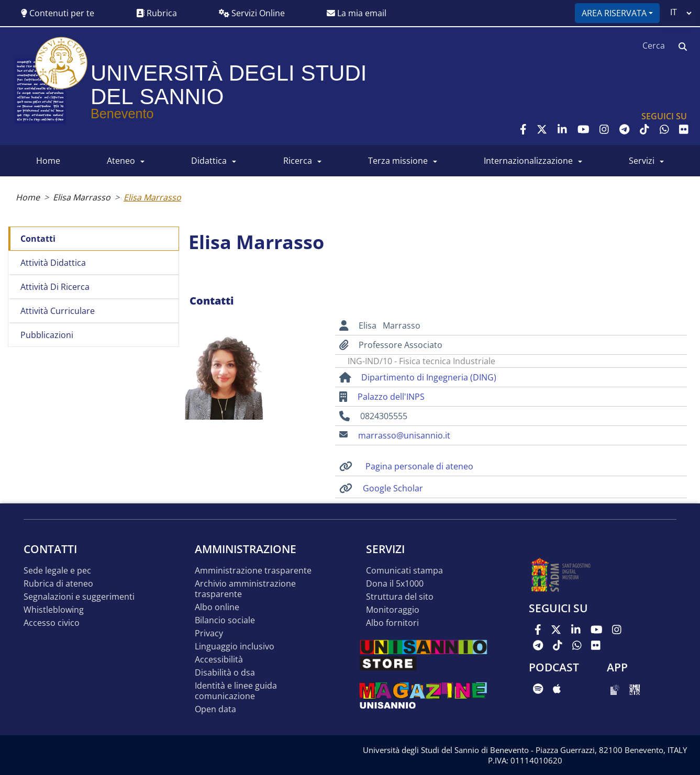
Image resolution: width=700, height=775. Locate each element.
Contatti (38, 239)
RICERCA (298, 161)
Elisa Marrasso (82, 197)
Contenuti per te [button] (58, 13)
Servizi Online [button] (252, 13)
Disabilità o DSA (225, 673)
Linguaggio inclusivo (235, 647)
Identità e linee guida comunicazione (236, 691)
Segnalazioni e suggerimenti (79, 597)
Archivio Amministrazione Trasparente (245, 589)
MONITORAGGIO (393, 610)
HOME (48, 161)
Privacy (209, 633)
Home (28, 197)
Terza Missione (398, 161)
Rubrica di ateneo (58, 584)
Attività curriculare (58, 311)
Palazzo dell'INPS (391, 397)
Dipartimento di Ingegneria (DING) (429, 377)
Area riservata (614, 13)
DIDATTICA (209, 161)
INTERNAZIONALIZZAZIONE (528, 161)
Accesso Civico (52, 623)
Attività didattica (53, 263)
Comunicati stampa (404, 571)
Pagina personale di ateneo (419, 466)
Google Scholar (393, 488)
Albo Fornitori (392, 623)
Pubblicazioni (47, 335)
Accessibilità (219, 660)
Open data (215, 709)
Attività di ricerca (55, 287)
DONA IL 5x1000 (395, 584)
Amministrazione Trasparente (253, 571)
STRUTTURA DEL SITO (400, 597)
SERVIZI (642, 161)
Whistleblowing (54, 610)
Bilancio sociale (225, 620)
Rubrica (157, 13)
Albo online (217, 607)
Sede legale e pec (57, 571)
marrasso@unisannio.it (404, 435)
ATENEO (121, 161)
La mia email (357, 13)
